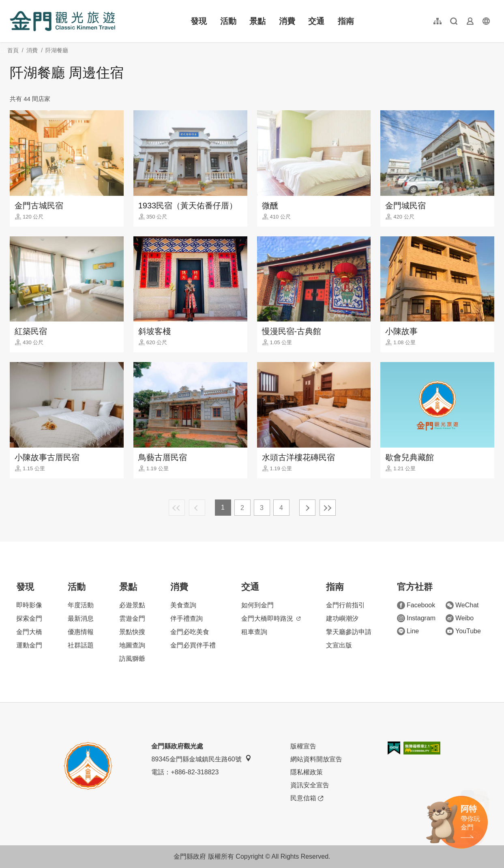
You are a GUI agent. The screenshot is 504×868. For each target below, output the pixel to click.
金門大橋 (29, 632)
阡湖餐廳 (57, 50)
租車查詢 (254, 632)
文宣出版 (339, 645)
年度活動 (81, 605)
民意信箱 (307, 798)
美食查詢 (183, 605)
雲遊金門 (132, 618)
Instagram (416, 618)
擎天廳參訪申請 (349, 632)
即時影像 (29, 605)
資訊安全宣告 (310, 785)
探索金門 (29, 618)
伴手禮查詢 (187, 618)
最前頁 (177, 508)
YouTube (463, 631)
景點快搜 (132, 632)
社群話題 (81, 645)
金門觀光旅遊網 (62, 21)
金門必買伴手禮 (193, 645)
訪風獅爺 (132, 659)
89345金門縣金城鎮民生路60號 (201, 759)
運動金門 (29, 645)
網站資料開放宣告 (316, 759)
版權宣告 (303, 746)
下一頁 (307, 508)
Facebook (416, 605)
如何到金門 (257, 605)
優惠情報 (81, 632)
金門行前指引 (345, 605)
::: (12, 5)
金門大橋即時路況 (271, 618)
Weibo (460, 618)
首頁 (13, 50)
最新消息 (81, 618)
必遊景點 (132, 605)
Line (408, 631)
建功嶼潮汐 (342, 618)
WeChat (462, 605)
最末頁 (328, 508)
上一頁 (197, 508)
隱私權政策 (307, 772)
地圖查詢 (132, 645)
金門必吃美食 (190, 632)
